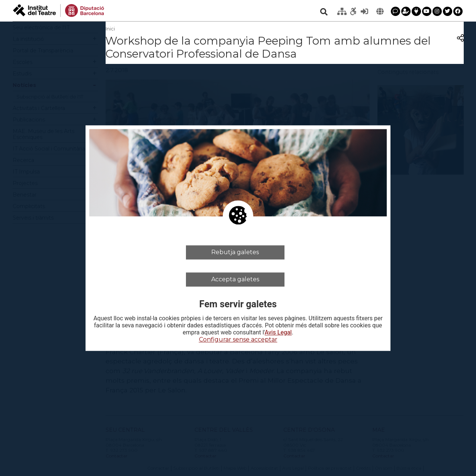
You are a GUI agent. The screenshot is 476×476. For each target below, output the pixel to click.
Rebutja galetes (235, 252)
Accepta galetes (235, 279)
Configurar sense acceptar (238, 340)
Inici (110, 29)
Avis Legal (278, 333)
